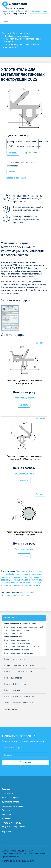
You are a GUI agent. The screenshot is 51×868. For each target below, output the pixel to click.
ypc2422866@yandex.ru (16, 14)
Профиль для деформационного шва (25, 574)
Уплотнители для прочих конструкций (18, 653)
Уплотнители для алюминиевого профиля (20, 624)
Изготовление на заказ (12, 806)
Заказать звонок (39, 11)
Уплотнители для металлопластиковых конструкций (24, 627)
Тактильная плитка (33, 586)
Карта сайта (7, 832)
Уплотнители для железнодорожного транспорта (22, 647)
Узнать (12, 171)
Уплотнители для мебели (13, 637)
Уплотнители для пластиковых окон (18, 630)
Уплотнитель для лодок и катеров (17, 650)
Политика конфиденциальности (18, 861)
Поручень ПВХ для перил (21, 580)
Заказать (13, 153)
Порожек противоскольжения (14, 577)
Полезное (6, 810)
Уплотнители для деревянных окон (17, 640)
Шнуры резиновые (12, 690)
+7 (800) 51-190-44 (16, 8)
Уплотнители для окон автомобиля (17, 643)
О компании (7, 793)
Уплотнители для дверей (13, 634)
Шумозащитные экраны (15, 659)
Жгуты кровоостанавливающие (19, 703)
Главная (6, 789)
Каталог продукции (11, 798)
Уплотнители (21, 571)
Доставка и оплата (11, 802)
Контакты (6, 814)
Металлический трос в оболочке (21, 583)
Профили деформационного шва (19, 665)
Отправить (26, 762)
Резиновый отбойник (14, 678)
